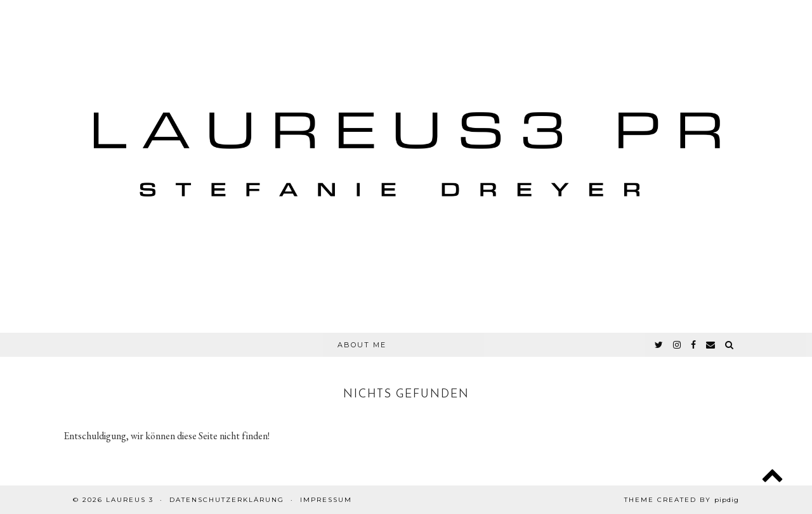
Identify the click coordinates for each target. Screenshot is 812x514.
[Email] (711, 345)
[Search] (730, 345)
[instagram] (678, 345)
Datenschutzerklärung (227, 500)
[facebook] (694, 345)
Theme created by (682, 500)
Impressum (326, 500)
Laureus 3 (130, 500)
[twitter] (659, 345)
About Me (362, 345)
